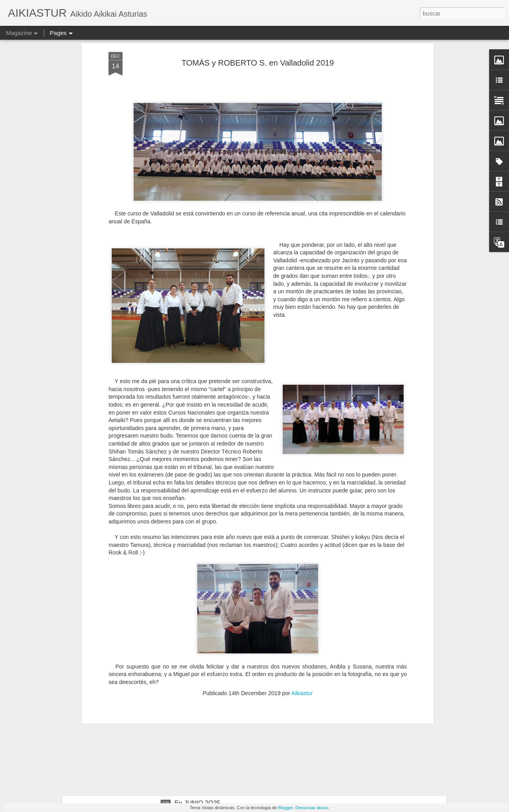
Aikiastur (302, 628)
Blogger (285, 808)
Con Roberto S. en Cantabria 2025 (223, 713)
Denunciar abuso (312, 808)
